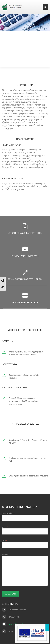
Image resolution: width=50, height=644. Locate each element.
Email (25, 530)
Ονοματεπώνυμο (25, 516)
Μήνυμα (25, 570)
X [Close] (47, 627)
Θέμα (25, 544)
